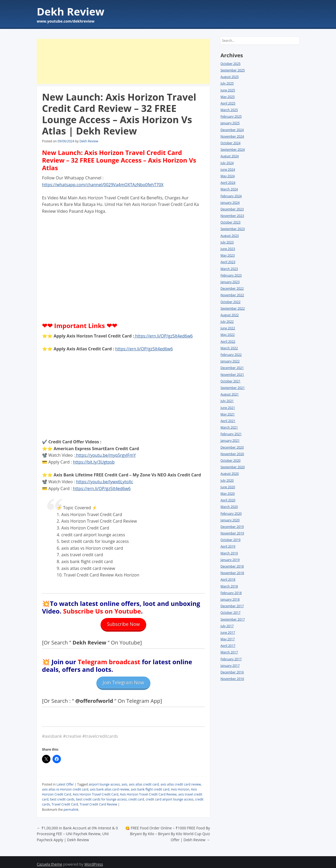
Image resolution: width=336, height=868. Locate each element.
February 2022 (231, 355)
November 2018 (232, 573)
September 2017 (233, 619)
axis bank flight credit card (150, 785)
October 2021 (230, 381)
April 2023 (228, 262)
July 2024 (227, 163)
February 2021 (231, 434)
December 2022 (232, 289)
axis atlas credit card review (181, 780)
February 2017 (231, 659)
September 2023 (233, 229)
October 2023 (230, 222)
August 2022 (230, 315)
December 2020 (232, 447)
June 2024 (228, 170)
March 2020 (229, 507)
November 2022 (232, 295)
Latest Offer (65, 780)
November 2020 (232, 454)
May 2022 (228, 335)
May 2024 (228, 176)
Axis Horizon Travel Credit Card (96, 790)
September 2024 (233, 150)
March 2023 (229, 269)
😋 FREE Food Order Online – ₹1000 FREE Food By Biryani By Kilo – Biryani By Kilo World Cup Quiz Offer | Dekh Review (168, 829)
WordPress (94, 860)
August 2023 (230, 236)
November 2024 (232, 136)
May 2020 (228, 494)
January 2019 (230, 560)
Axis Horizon (180, 785)
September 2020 (233, 467)
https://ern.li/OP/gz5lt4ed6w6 (163, 336)
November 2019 (232, 533)
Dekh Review (71, 11)
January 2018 (230, 599)
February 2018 (231, 593)
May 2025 (228, 97)
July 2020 (227, 480)
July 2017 (227, 626)
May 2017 (228, 639)
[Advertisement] (123, 61)
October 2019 (230, 540)
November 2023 (232, 216)
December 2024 (232, 130)
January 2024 (230, 203)
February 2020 (231, 514)
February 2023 (231, 275)
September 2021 (233, 388)
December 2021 (232, 368)
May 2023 (228, 255)
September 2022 (233, 308)
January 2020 (230, 520)
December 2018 (232, 566)
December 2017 (232, 606)
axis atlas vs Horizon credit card (65, 785)
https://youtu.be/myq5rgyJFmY (106, 455)
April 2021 (228, 421)
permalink (71, 805)
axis (124, 780)
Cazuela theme (49, 860)
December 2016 (232, 672)
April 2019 (228, 546)
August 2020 (230, 474)
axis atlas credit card (144, 780)
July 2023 (227, 242)
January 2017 (230, 666)
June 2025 (228, 90)
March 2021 (229, 427)
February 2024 (231, 196)
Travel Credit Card (65, 800)
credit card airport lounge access (170, 795)
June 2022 (228, 328)
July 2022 (227, 322)
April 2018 (228, 579)
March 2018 (229, 586)
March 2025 (229, 110)
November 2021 (232, 375)
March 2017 (229, 652)
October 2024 (230, 143)
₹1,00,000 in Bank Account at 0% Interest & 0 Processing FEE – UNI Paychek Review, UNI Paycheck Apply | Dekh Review (77, 829)
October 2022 (230, 302)
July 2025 (227, 83)
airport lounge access (104, 780)
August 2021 (230, 394)
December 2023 (232, 209)
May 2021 (228, 414)
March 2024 (229, 189)
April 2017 (228, 646)
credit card (136, 795)
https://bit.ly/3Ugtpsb (94, 462)
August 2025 (230, 77)
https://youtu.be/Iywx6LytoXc (105, 482)
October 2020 (230, 461)
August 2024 (230, 156)
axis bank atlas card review (110, 785)
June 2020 (228, 487)
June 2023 (228, 249)
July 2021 (227, 401)
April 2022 (228, 342)
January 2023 (230, 282)
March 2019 (229, 553)
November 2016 (232, 679)
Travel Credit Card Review (98, 800)
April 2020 (228, 500)
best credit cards (62, 795)
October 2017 (230, 613)
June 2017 (228, 633)
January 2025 (230, 123)
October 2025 (230, 64)
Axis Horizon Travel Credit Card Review (148, 790)
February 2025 (231, 116)
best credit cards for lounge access (101, 795)
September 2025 (233, 70)
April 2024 (228, 183)
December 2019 (232, 527)
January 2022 (230, 361)
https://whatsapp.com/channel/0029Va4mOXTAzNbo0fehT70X (103, 185)
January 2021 (230, 441)
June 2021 (228, 408)
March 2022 (229, 348)
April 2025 (228, 103)
